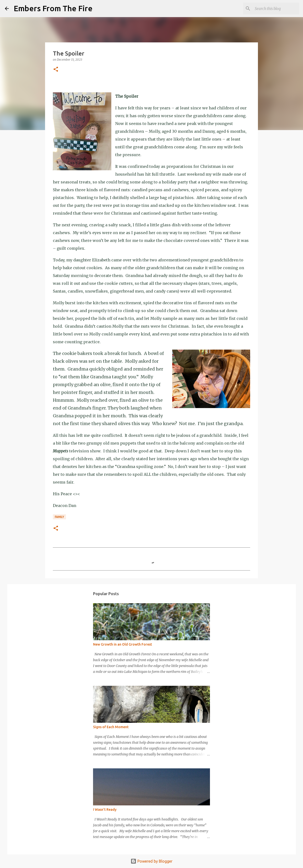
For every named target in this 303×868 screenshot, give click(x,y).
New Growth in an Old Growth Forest (123, 644)
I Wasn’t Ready (105, 810)
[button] (56, 70)
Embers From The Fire (53, 8)
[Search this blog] (274, 9)
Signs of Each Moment (111, 727)
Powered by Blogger (151, 861)
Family (59, 517)
